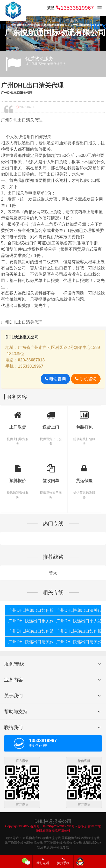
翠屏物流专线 (71, 838)
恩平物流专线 (60, 847)
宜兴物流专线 (53, 842)
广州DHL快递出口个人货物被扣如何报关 (79, 621)
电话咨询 (55, 379)
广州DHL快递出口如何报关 (31, 610)
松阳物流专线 (33, 842)
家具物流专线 (32, 838)
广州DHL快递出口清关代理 (31, 642)
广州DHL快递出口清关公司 (79, 642)
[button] (100, 26)
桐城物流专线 (52, 838)
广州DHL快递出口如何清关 (31, 631)
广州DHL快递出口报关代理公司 (31, 621)
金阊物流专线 (73, 842)
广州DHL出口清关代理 (32, 85)
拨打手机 (63, 861)
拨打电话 (43, 861)
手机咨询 (86, 379)
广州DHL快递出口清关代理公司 (79, 610)
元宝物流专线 (14, 842)
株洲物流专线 (90, 838)
